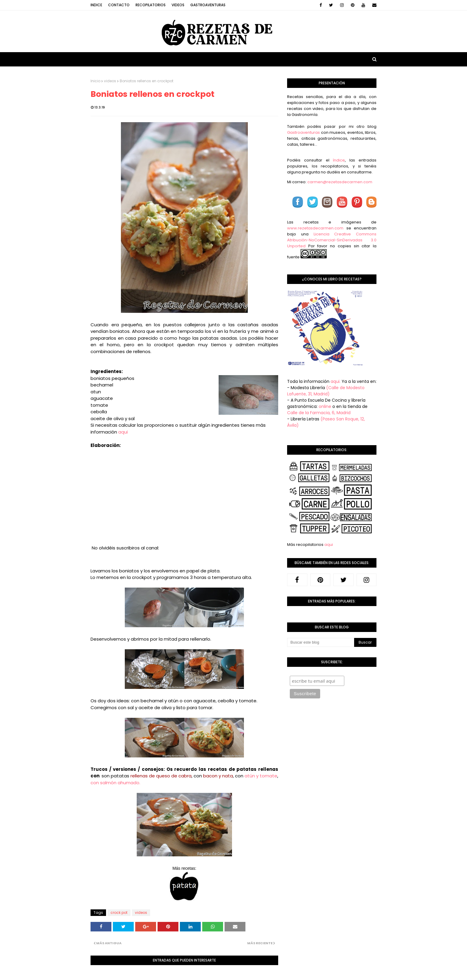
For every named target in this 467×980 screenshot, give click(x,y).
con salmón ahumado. (115, 783)
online (325, 406)
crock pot (119, 913)
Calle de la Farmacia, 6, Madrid (319, 413)
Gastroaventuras (208, 5)
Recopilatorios (151, 5)
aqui (123, 432)
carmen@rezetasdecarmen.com (339, 182)
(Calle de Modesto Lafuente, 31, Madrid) (326, 391)
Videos (178, 5)
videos (110, 81)
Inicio (95, 81)
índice (339, 160)
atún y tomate (260, 776)
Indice (96, 5)
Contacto (119, 5)
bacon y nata (218, 776)
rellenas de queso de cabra (161, 776)
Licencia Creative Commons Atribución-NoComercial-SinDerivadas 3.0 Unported (332, 240)
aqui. (336, 381)
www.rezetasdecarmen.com (315, 228)
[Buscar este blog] (321, 642)
